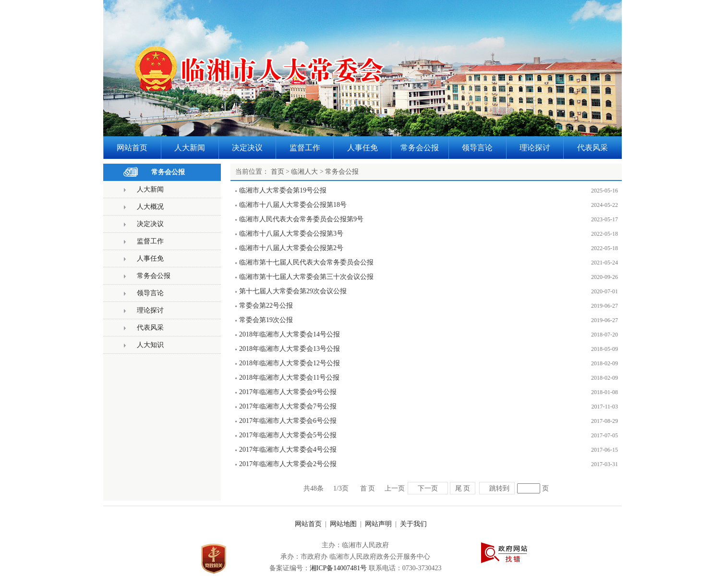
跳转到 (499, 488)
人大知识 (150, 345)
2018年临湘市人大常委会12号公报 (290, 363)
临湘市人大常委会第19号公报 (283, 190)
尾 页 (463, 488)
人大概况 (150, 207)
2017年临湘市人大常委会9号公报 (288, 392)
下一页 (428, 488)
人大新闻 (150, 189)
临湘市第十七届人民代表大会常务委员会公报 (306, 262)
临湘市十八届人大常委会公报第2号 (291, 248)
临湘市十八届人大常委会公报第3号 (291, 234)
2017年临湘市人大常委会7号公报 (288, 406)
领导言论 (150, 293)
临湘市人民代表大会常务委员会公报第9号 (301, 219)
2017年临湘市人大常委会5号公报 (288, 435)
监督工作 (150, 241)
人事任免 (150, 258)
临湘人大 (304, 172)
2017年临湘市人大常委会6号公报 (288, 421)
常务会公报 (168, 172)
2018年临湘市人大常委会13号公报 (290, 349)
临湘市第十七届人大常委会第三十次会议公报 (306, 277)
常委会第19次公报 (266, 320)
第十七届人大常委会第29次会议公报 (293, 291)
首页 (278, 172)
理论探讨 (150, 310)
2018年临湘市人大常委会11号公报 (289, 378)
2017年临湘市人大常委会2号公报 (288, 464)
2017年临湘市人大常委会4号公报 (288, 450)
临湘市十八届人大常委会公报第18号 (293, 205)
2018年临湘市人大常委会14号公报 (290, 334)
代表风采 (150, 328)
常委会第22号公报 (266, 306)
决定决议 (150, 224)
